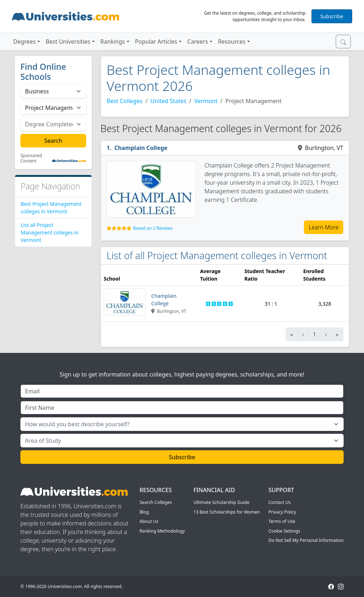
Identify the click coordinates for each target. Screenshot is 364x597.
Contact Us (280, 502)
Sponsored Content (31, 158)
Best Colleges (125, 101)
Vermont (206, 101)
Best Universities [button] (68, 42)
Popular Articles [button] (156, 42)
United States (169, 101)
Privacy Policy (282, 512)
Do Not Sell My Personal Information (306, 540)
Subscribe (332, 16)
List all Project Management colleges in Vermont (50, 232)
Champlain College (141, 148)
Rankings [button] (113, 42)
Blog (144, 512)
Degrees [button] (24, 42)
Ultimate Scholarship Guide (222, 502)
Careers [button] (198, 42)
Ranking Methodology (162, 531)
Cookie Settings (284, 531)
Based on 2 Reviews (153, 228)
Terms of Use (282, 521)
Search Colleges (156, 502)
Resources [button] (232, 42)
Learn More (324, 227)
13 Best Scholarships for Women (227, 512)
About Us (149, 521)
